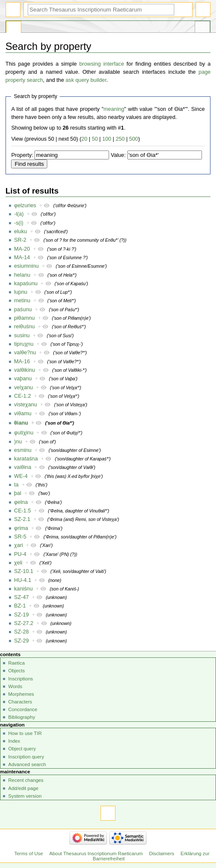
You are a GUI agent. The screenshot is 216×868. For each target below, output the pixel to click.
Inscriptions (20, 679)
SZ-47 (22, 597)
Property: (22, 155)
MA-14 (22, 258)
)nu (18, 442)
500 (134, 139)
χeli (18, 563)
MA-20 (22, 249)
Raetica (16, 663)
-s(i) (19, 223)
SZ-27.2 (24, 623)
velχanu (23, 388)
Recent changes (26, 780)
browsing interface (102, 64)
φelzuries (25, 205)
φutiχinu (24, 433)
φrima (21, 528)
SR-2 (20, 240)
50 (95, 139)
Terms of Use (29, 854)
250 (120, 139)
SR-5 (20, 537)
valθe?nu (25, 353)
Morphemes (21, 694)
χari (19, 545)
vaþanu (23, 379)
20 (84, 139)
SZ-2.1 (22, 519)
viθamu (23, 414)
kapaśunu (26, 284)
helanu (22, 275)
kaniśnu (23, 589)
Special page (14, 28)
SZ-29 (22, 641)
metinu (22, 301)
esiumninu (26, 266)
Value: (118, 155)
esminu (23, 450)
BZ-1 (20, 606)
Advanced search (27, 764)
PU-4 (20, 554)
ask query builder (86, 80)
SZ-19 (22, 615)
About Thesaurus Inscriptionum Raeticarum (96, 854)
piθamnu (24, 318)
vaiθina (23, 467)
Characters (20, 702)
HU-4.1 (23, 580)
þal (18, 493)
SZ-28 (22, 632)
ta (16, 485)
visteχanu (26, 405)
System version (25, 796)
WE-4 (21, 476)
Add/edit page (23, 788)
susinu (22, 336)
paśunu (23, 310)
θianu (21, 423)
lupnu (21, 292)
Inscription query (26, 757)
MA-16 (22, 362)
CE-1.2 (23, 396)
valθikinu (24, 370)
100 (107, 139)
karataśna (26, 459)
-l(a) (19, 214)
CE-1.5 (23, 511)
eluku (20, 231)
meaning (114, 109)
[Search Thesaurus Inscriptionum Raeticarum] (101, 10)
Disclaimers (162, 854)
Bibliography (22, 717)
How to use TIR (25, 733)
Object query (22, 749)
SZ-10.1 (24, 571)
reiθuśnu (24, 327)
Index (14, 741)
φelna (21, 502)
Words (15, 686)
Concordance (23, 709)
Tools (202, 28)
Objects (16, 671)
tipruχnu (24, 344)
